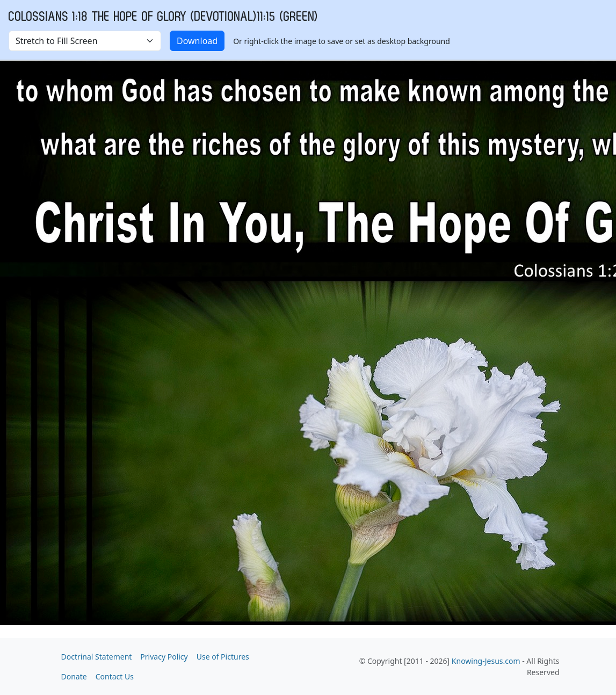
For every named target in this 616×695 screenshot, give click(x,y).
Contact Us (115, 676)
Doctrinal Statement (97, 657)
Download (197, 41)
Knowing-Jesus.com (486, 661)
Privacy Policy (164, 657)
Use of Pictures (223, 657)
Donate (74, 676)
